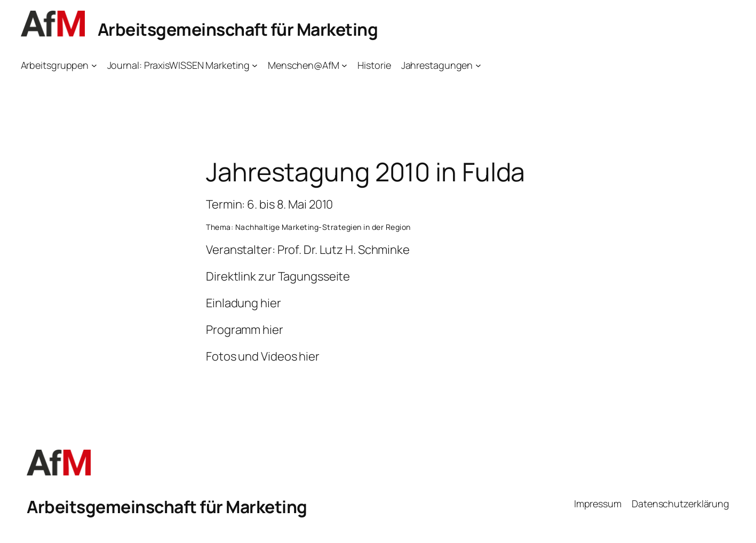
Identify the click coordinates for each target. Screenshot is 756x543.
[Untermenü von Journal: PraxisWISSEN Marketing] (255, 65)
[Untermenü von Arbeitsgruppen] (94, 65)
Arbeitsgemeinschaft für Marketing (238, 29)
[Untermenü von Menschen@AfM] (344, 65)
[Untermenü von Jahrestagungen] (478, 65)
